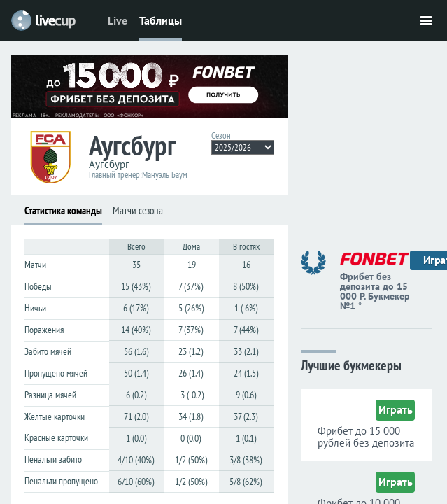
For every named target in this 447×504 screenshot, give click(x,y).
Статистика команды (63, 210)
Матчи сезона (138, 210)
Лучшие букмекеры (351, 364)
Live (118, 20)
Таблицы (161, 20)
